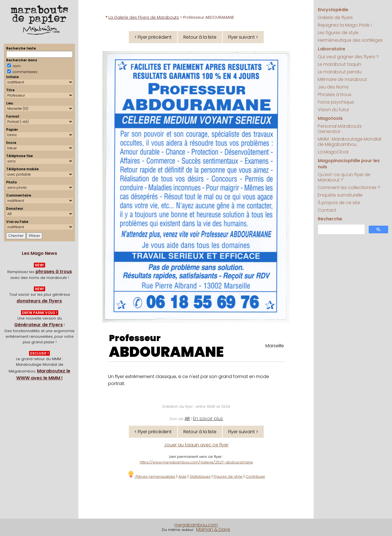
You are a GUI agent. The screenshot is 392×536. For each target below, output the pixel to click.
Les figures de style (338, 33)
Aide (182, 476)
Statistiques (200, 476)
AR (187, 419)
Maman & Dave (213, 529)
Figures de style (228, 476)
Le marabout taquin (340, 64)
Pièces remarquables (151, 476)
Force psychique (336, 102)
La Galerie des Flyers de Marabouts (144, 17)
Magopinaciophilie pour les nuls (349, 164)
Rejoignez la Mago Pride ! (345, 25)
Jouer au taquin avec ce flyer (196, 445)
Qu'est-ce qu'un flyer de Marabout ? (344, 177)
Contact (327, 210)
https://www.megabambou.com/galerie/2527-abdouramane (196, 462)
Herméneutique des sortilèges (350, 40)
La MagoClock (333, 152)
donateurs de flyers (39, 301)
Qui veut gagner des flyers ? (348, 57)
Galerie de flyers (335, 18)
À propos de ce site (339, 203)
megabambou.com (196, 525)
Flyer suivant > (243, 37)
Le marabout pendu (340, 72)
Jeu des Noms (333, 87)
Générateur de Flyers (39, 325)
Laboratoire (332, 49)
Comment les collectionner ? (349, 187)
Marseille (275, 346)
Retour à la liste (200, 37)
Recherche (330, 219)
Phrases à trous (335, 95)
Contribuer (255, 476)
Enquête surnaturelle (340, 195)
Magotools (330, 118)
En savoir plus (208, 419)
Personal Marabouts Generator (340, 129)
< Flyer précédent (153, 37)
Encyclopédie (333, 10)
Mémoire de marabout (342, 79)
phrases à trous (54, 272)
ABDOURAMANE (166, 352)
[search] (341, 229)
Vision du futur (333, 110)
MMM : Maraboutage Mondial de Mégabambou (349, 142)
